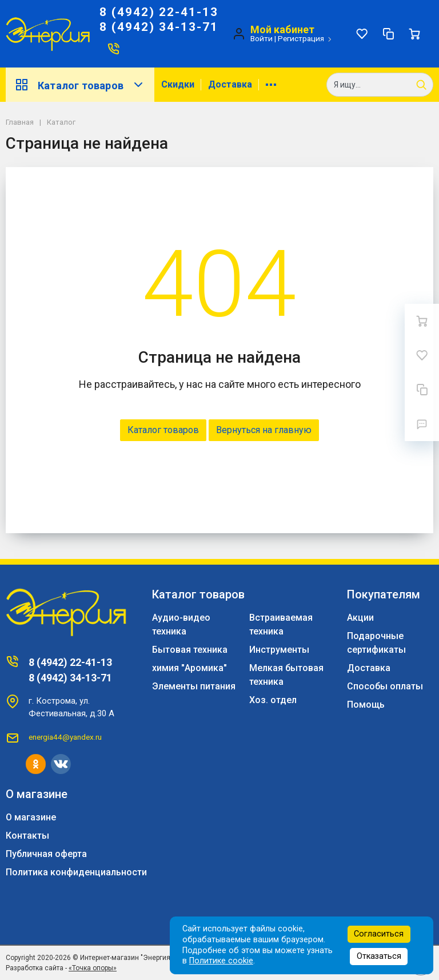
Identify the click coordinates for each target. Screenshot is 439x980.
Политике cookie (221, 961)
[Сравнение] (388, 34)
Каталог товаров (80, 85)
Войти (262, 38)
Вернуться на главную (264, 430)
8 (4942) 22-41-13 (159, 12)
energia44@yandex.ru (65, 737)
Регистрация (301, 38)
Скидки (178, 84)
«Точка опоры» (93, 968)
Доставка (230, 84)
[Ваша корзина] (414, 34)
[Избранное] (362, 34)
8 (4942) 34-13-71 (159, 27)
